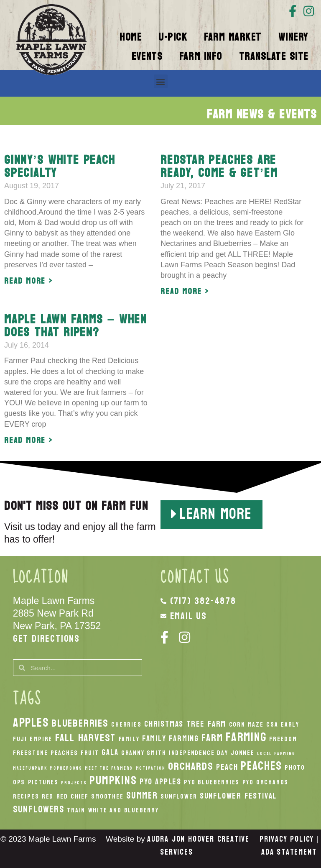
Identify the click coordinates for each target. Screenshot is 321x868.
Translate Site (274, 56)
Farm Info (201, 56)
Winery (293, 37)
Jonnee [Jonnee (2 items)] (243, 753)
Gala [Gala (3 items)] (110, 752)
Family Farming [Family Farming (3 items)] (171, 739)
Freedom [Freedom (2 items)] (283, 739)
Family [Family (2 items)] (129, 739)
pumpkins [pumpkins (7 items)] (113, 781)
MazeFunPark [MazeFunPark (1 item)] (30, 768)
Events (147, 56)
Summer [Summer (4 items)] (142, 796)
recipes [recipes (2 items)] (26, 796)
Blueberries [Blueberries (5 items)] (80, 723)
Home (131, 37)
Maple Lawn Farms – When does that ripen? (76, 326)
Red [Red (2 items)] (48, 796)
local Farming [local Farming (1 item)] (276, 754)
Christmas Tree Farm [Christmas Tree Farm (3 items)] (185, 724)
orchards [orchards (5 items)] (191, 766)
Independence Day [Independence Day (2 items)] (199, 753)
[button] (161, 81)
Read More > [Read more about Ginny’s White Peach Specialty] (29, 281)
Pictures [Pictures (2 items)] (43, 782)
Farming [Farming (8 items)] (246, 737)
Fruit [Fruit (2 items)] (90, 753)
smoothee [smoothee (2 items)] (107, 796)
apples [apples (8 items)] (31, 723)
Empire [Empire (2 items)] (41, 739)
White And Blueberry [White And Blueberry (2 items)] (124, 810)
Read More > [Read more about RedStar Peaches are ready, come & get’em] (185, 292)
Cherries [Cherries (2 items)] (126, 725)
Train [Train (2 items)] (76, 810)
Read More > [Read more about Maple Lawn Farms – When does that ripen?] (29, 440)
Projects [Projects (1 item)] (74, 783)
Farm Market (233, 37)
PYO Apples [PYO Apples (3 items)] (160, 782)
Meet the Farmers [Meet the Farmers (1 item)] (109, 768)
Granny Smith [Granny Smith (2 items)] (144, 753)
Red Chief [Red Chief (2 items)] (73, 796)
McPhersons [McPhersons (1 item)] (66, 768)
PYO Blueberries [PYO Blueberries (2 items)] (212, 782)
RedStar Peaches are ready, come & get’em (219, 166)
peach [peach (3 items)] (227, 767)
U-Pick (173, 37)
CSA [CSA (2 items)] (272, 725)
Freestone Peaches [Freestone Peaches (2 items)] (46, 753)
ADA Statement (289, 852)
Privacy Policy (287, 839)
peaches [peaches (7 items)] (261, 766)
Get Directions (46, 639)
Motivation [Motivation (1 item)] (151, 768)
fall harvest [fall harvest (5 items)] (86, 738)
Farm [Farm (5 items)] (212, 738)
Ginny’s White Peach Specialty (60, 166)
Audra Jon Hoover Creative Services (198, 846)
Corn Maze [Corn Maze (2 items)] (246, 725)
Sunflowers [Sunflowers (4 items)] (39, 809)
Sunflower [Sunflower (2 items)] (179, 796)
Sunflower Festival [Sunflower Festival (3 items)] (238, 796)
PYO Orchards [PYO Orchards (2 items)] (266, 782)
